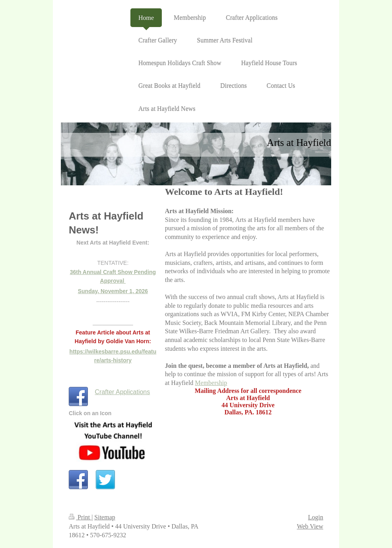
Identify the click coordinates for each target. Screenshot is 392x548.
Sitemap (105, 517)
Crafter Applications (123, 392)
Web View (310, 526)
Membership (211, 383)
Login (316, 517)
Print (80, 517)
